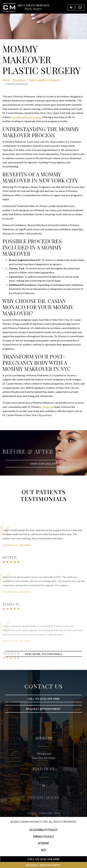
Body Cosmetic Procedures (45, 80)
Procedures (19, 80)
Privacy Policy (43, 836)
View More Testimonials (43, 654)
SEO (44, 850)
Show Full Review (17, 555)
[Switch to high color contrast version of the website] (71, 7)
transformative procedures (26, 117)
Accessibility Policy (44, 829)
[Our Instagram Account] (44, 792)
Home (6, 80)
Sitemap (43, 843)
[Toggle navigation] (80, 7)
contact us (47, 407)
